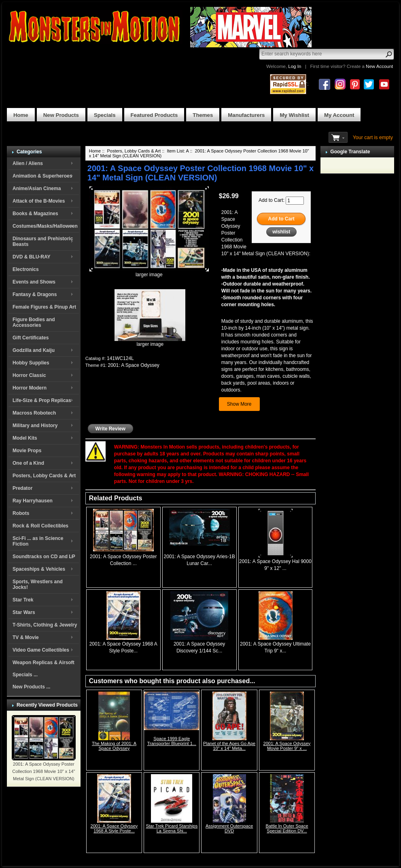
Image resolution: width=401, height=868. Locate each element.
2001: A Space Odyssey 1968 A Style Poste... (114, 828)
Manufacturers (246, 115)
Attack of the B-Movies (39, 201)
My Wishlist (294, 115)
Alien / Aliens (28, 163)
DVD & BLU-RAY (32, 257)
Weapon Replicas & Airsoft (43, 663)
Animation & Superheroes (42, 176)
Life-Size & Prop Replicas (42, 400)
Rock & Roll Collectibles (40, 526)
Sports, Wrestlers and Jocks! (38, 584)
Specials (105, 115)
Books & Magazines (35, 214)
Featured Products (154, 115)
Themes (203, 115)
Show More (239, 404)
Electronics (26, 269)
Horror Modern (30, 388)
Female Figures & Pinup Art (44, 307)
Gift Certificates (31, 338)
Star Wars (24, 612)
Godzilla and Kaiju (34, 350)
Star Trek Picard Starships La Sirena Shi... (172, 828)
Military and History (35, 426)
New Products (61, 115)
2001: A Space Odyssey (133, 365)
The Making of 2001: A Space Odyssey (114, 746)
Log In (295, 66)
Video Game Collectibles (41, 650)
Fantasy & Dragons (35, 294)
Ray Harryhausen (33, 501)
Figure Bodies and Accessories (34, 322)
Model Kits (25, 438)
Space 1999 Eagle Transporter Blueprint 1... (172, 741)
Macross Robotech (34, 413)
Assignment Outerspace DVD (229, 828)
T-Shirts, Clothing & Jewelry (45, 625)
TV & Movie (26, 637)
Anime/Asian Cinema (37, 188)
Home (21, 115)
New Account (379, 66)
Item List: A (178, 151)
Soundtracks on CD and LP (44, 557)
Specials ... (25, 675)
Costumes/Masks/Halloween (45, 226)
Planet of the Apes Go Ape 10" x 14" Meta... (229, 746)
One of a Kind (28, 463)
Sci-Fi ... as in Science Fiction (38, 541)
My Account (339, 115)
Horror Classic (29, 375)
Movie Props (27, 451)
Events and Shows (34, 282)
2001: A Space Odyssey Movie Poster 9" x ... (287, 746)
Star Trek (23, 600)
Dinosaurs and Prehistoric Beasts (43, 241)
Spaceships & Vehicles (39, 569)
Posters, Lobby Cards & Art (44, 476)
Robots (21, 513)
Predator (22, 488)
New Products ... (31, 687)
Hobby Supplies (31, 363)
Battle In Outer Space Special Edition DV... (287, 828)
